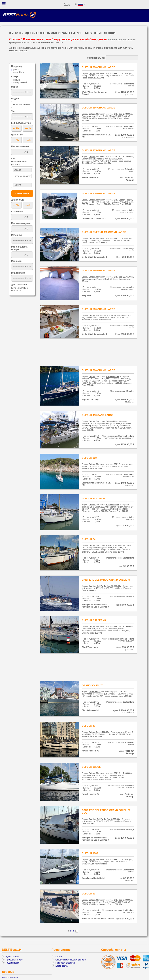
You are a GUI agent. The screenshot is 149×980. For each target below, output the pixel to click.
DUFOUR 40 (89, 894)
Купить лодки (12, 957)
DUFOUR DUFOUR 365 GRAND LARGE (104, 232)
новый (17, 80)
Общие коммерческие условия (71, 960)
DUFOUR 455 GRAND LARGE (99, 150)
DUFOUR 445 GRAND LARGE (99, 271)
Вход (67, 4)
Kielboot (110, 545)
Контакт (59, 957)
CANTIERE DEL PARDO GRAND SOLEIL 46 (106, 580)
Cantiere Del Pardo (97, 586)
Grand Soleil (94, 692)
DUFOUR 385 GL (91, 767)
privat (16, 70)
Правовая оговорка (65, 963)
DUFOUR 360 (89, 458)
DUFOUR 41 (89, 726)
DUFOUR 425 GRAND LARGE (99, 194)
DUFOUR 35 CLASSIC (94, 498)
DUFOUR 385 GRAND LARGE (99, 108)
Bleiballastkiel (112, 376)
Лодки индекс (13, 963)
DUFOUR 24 (89, 539)
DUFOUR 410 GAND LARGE (98, 415)
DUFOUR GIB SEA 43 (94, 620)
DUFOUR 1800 (90, 853)
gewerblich (19, 72)
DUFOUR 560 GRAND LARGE (99, 309)
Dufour (92, 73)
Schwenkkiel (112, 421)
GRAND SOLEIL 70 (93, 685)
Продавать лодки (14, 960)
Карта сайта (62, 966)
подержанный (20, 82)
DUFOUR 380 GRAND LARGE (99, 67)
